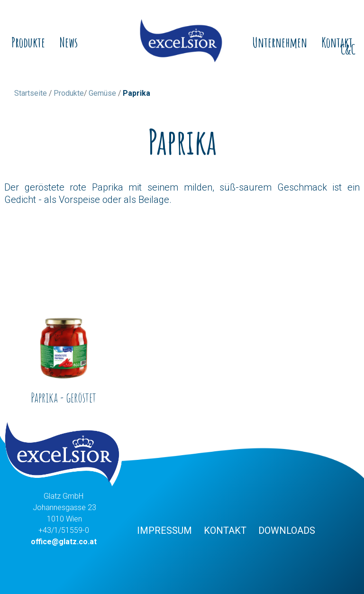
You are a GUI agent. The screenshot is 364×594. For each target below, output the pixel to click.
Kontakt (225, 530)
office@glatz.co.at (64, 542)
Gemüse (102, 93)
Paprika (136, 93)
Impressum (164, 530)
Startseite (31, 93)
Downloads (287, 530)
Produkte (28, 43)
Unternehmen (280, 43)
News (68, 43)
